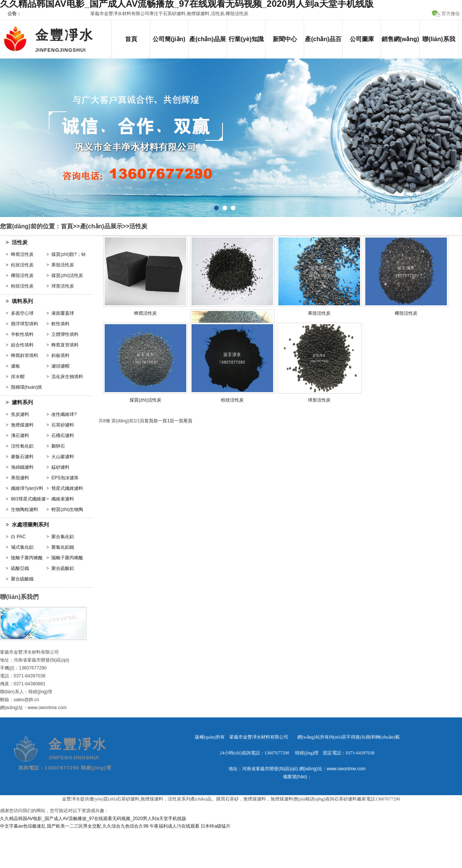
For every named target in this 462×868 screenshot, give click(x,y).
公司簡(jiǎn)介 (169, 46)
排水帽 (18, 377)
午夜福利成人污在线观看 (175, 826)
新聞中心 (285, 39)
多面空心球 (22, 313)
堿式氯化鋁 (22, 547)
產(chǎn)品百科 (323, 46)
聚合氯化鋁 (63, 537)
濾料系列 (22, 402)
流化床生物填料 (67, 377)
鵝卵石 (58, 446)
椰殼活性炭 (22, 275)
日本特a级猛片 (216, 826)
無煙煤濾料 (22, 425)
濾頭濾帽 (60, 366)
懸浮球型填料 (25, 324)
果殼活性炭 (63, 265)
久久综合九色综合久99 (125, 826)
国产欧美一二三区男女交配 (74, 826)
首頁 (131, 39)
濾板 (15, 366)
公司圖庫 (362, 39)
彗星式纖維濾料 (67, 488)
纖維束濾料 (63, 499)
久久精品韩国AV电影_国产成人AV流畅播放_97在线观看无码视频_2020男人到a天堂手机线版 (93, 819)
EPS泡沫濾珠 (65, 478)
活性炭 (138, 226)
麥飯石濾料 (22, 457)
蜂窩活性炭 (22, 254)
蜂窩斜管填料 (25, 356)
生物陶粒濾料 (25, 509)
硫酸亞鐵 (20, 568)
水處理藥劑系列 (30, 525)
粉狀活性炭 (22, 286)
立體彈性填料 (65, 334)
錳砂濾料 (60, 467)
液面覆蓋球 (63, 313)
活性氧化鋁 (22, 446)
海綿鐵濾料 (22, 467)
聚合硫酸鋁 (63, 568)
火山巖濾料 (63, 457)
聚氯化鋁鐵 (63, 547)
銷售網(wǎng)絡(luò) (400, 46)
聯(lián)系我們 (439, 46)
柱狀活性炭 (22, 265)
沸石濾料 (20, 436)
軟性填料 (60, 324)
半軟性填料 (22, 334)
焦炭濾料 (20, 414)
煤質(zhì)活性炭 (67, 275)
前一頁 (160, 421)
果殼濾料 (20, 478)
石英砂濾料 (63, 425)
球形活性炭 (63, 286)
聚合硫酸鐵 (22, 579)
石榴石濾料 (63, 436)
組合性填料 (22, 345)
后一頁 (176, 421)
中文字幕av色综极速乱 (23, 826)
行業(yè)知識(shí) (246, 46)
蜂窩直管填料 (65, 345)
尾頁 (188, 421)
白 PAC (18, 537)
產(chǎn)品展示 (207, 46)
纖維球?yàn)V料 (27, 488)
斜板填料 (60, 356)
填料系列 (22, 301)
